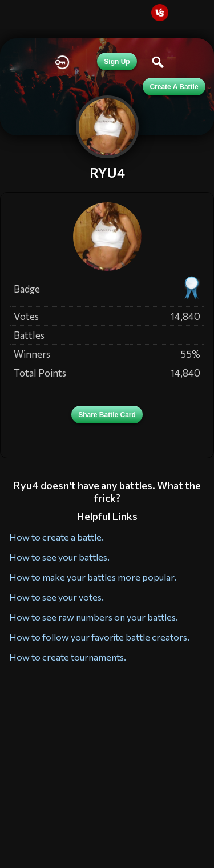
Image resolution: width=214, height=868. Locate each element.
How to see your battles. (59, 557)
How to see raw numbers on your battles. (94, 617)
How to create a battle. (56, 537)
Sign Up (117, 62)
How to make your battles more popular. (93, 577)
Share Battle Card (107, 415)
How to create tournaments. (68, 657)
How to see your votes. (56, 597)
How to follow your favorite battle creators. (99, 637)
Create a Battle (174, 87)
